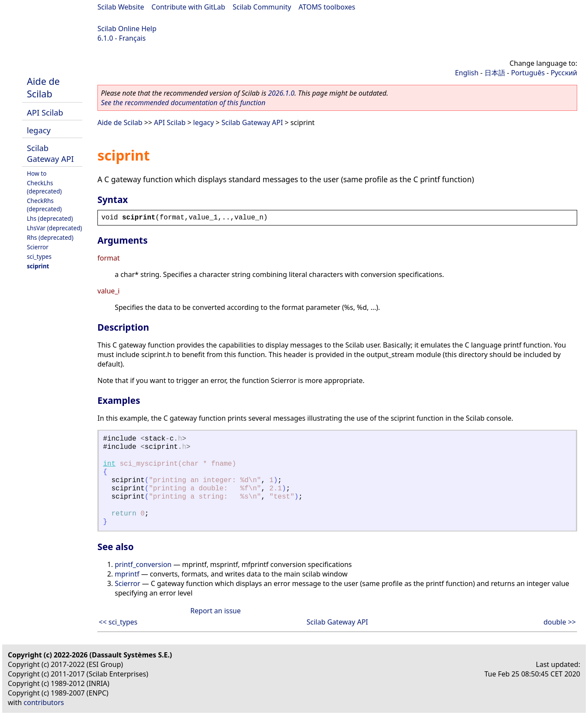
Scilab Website (121, 7)
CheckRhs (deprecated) (44, 205)
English (467, 73)
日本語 (495, 73)
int (109, 464)
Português (528, 73)
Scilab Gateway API (50, 153)
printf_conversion (143, 564)
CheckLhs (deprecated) (44, 187)
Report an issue (216, 611)
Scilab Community (262, 7)
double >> (560, 622)
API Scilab (45, 112)
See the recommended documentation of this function (183, 103)
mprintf (127, 574)
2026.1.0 (281, 93)
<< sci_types (118, 622)
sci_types (39, 256)
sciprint (38, 266)
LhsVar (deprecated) (54, 228)
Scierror (38, 247)
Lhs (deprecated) (50, 218)
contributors (44, 702)
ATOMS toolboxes (327, 7)
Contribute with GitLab (188, 7)
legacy (39, 130)
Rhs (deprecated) (50, 237)
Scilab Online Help (127, 29)
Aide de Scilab (43, 87)
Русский (564, 73)
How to (37, 173)
